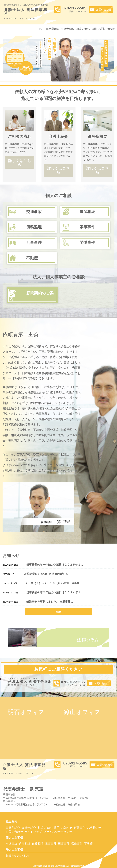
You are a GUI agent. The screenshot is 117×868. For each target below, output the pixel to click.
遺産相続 (25, 844)
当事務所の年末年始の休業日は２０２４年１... (55, 592)
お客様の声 (94, 828)
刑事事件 (64, 844)
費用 (94, 29)
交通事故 (11, 844)
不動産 (89, 844)
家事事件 (51, 844)
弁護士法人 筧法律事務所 (27, 14)
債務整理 (38, 844)
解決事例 (80, 828)
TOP (42, 29)
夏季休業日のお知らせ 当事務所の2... (47, 574)
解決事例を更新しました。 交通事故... (50, 602)
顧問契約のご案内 (17, 856)
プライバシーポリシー (58, 832)
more (58, 612)
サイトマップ (33, 832)
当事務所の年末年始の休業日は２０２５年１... (55, 565)
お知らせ (67, 828)
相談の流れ (83, 29)
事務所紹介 (53, 29)
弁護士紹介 (68, 29)
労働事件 (77, 844)
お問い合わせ (106, 29)
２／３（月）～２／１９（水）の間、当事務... (53, 583)
